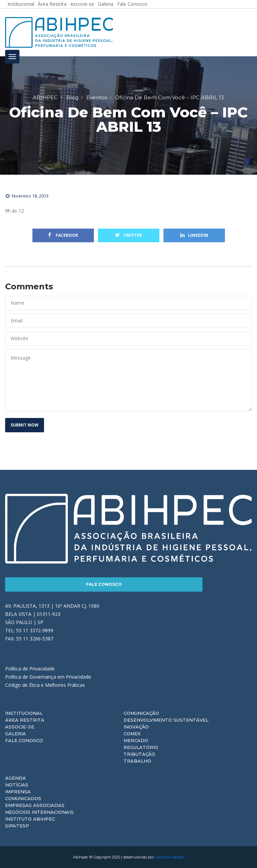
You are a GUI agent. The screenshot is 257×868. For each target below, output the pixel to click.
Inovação (136, 727)
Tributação (139, 754)
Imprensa (18, 792)
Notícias (17, 785)
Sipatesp (17, 826)
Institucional (24, 713)
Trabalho (137, 761)
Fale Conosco (104, 584)
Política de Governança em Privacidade (48, 677)
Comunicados (23, 798)
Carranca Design (169, 857)
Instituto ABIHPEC (30, 819)
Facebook (63, 235)
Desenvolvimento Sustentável (166, 720)
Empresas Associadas (35, 805)
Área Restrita (25, 720)
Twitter (128, 235)
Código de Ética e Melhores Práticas (45, 685)
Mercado (136, 740)
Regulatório (141, 747)
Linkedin (194, 235)
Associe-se (20, 727)
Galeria (16, 734)
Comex (132, 734)
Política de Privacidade (30, 669)
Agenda (16, 778)
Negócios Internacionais (39, 812)
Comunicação (141, 713)
